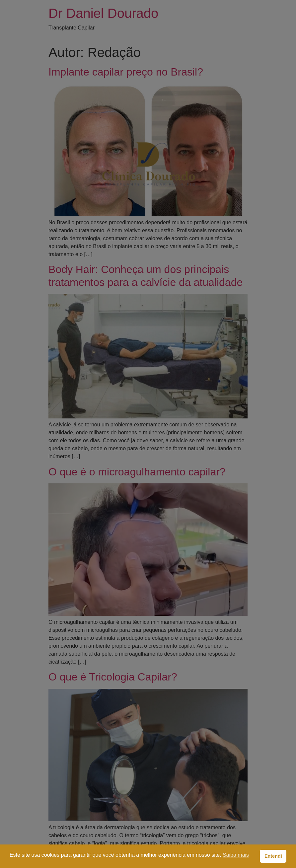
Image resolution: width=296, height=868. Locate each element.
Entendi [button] (273, 856)
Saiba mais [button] (236, 855)
